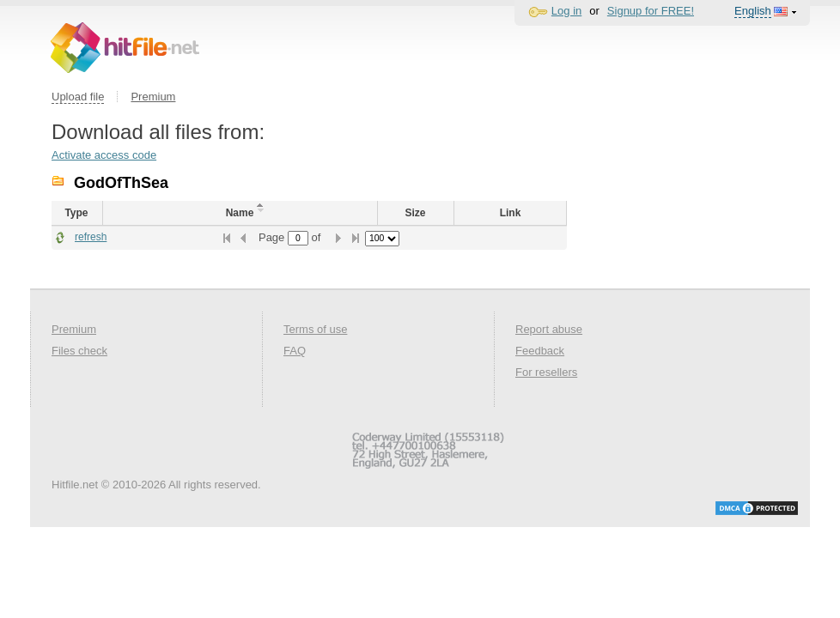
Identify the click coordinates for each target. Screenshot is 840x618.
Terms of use (315, 329)
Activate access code (104, 155)
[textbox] (298, 238)
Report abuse (549, 329)
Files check (79, 351)
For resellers (546, 372)
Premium (153, 97)
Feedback (540, 351)
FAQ (295, 351)
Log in (566, 11)
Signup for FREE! (651, 11)
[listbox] (382, 239)
